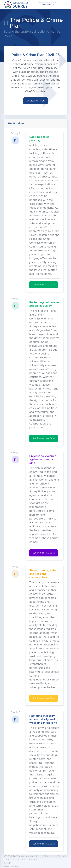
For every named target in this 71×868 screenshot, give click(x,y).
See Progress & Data (44, 285)
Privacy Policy (11, 867)
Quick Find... (47, 5)
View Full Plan (35, 101)
